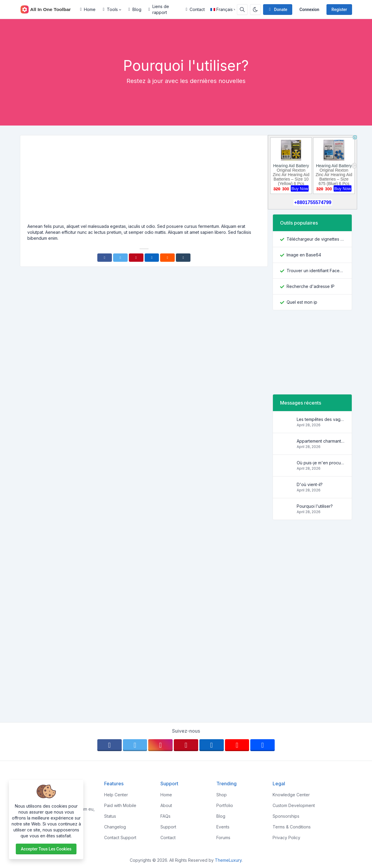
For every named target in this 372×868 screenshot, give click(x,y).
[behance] (262, 745)
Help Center (116, 795)
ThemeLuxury (228, 860)
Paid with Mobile (120, 805)
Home (88, 9)
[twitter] (135, 745)
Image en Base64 (304, 255)
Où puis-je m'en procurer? (321, 463)
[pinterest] (186, 745)
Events (223, 827)
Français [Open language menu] (222, 9)
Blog (135, 9)
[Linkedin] (152, 258)
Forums (223, 838)
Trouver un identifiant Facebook (316, 271)
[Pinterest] (136, 258)
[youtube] (237, 745)
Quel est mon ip (302, 302)
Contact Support (120, 838)
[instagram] (160, 745)
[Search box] (242, 10)
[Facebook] (105, 258)
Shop (222, 795)
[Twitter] (120, 258)
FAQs (165, 816)
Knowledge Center (291, 795)
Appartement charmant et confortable (321, 441)
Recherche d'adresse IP (311, 286)
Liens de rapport (159, 9)
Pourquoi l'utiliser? (315, 506)
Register (339, 10)
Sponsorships (286, 816)
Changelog (115, 827)
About (166, 805)
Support (168, 827)
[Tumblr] (183, 258)
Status (110, 816)
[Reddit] (167, 258)
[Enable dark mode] (255, 10)
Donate (277, 10)
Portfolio (225, 805)
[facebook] (110, 745)
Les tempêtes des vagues (321, 419)
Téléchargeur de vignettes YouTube (316, 239)
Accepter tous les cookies (46, 849)
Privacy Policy (286, 838)
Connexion (309, 10)
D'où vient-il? (310, 484)
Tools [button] (110, 9)
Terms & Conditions (292, 827)
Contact (195, 9)
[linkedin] (212, 745)
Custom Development (294, 805)
